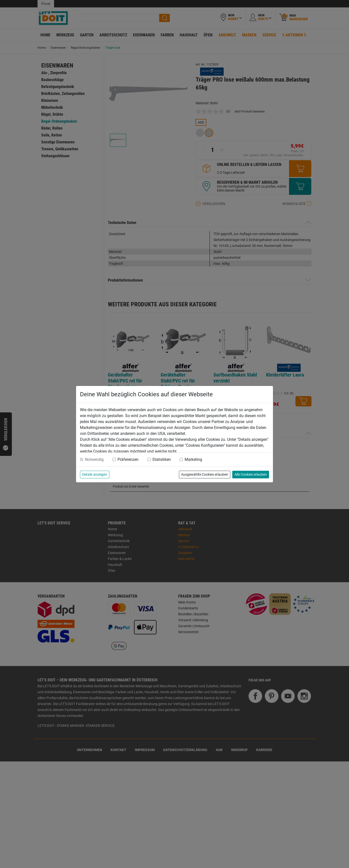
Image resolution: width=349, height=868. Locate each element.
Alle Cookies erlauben (251, 474)
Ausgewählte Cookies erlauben (205, 474)
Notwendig (94, 459)
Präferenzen (128, 459)
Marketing (193, 459)
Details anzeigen (95, 474)
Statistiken (162, 459)
